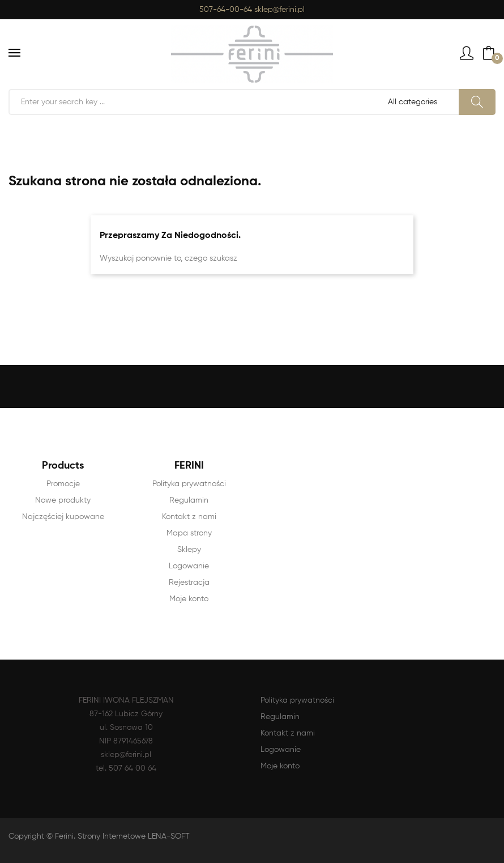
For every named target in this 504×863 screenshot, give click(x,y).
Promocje (63, 484)
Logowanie (189, 566)
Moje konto (189, 599)
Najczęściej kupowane (63, 517)
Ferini (64, 836)
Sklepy (189, 550)
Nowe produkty (63, 500)
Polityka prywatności (189, 484)
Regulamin (189, 500)
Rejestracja (189, 583)
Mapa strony (189, 533)
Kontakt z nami (189, 517)
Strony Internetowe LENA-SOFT (134, 836)
